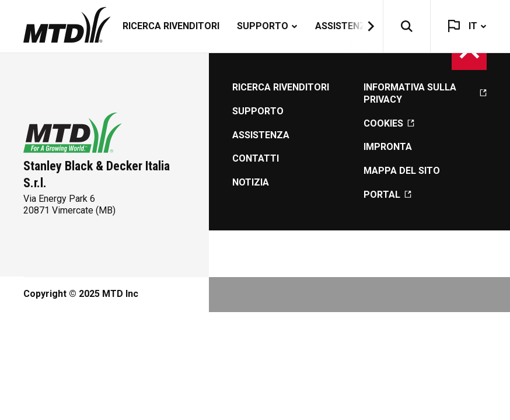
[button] (364, 26)
